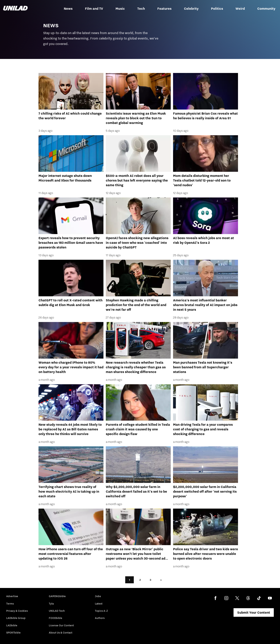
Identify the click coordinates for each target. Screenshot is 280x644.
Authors (100, 618)
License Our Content (61, 625)
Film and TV (94, 9)
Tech (141, 9)
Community (266, 9)
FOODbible (56, 618)
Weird (240, 9)
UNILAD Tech (57, 611)
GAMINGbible (57, 596)
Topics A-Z (101, 611)
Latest (99, 604)
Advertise (12, 596)
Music (120, 9)
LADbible (12, 625)
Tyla (51, 604)
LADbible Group (16, 618)
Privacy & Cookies (17, 611)
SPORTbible (13, 633)
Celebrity (191, 9)
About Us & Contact (61, 633)
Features (164, 9)
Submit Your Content (254, 612)
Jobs (98, 596)
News (68, 9)
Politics (217, 9)
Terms (10, 604)
